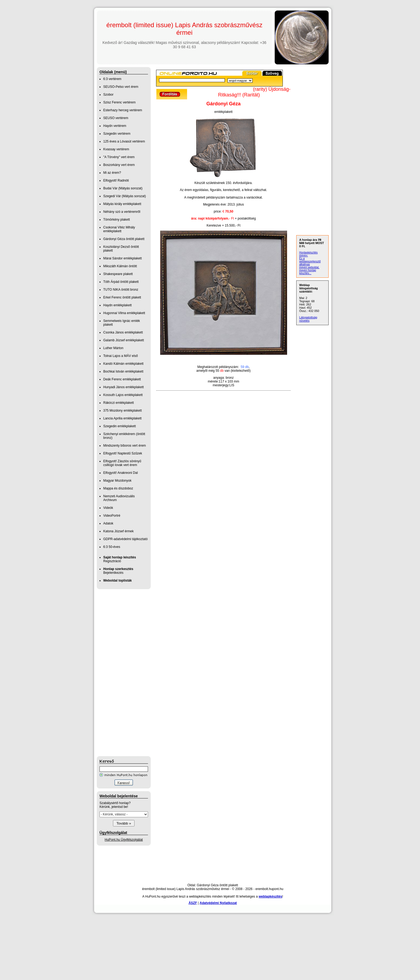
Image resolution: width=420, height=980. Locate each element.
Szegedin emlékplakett (120, 426)
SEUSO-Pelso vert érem (121, 87)
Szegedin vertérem (117, 134)
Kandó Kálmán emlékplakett (123, 364)
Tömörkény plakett (117, 220)
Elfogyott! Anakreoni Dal (121, 473)
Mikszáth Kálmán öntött (120, 266)
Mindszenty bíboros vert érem (125, 446)
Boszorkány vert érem (119, 165)
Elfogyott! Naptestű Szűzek (123, 453)
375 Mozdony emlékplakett (123, 411)
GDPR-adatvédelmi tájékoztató (125, 539)
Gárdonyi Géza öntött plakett (124, 239)
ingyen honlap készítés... (308, 272)
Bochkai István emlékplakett (123, 371)
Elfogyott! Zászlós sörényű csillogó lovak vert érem (122, 463)
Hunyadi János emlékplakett (123, 387)
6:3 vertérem (112, 79)
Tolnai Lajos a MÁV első (121, 356)
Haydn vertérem (115, 126)
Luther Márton (113, 348)
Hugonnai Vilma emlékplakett (124, 313)
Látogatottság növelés (308, 319)
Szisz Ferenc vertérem (119, 102)
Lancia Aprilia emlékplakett (122, 418)
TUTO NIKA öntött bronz (121, 290)
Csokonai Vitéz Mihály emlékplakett (119, 229)
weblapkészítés (270, 896)
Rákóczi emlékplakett (118, 403)
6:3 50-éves (112, 547)
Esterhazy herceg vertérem (123, 110)
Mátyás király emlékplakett (122, 204)
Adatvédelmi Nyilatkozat (218, 903)
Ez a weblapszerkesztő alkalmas (310, 261)
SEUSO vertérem (116, 118)
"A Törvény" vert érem (119, 157)
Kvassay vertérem (116, 149)
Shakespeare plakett (118, 274)
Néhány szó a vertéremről (122, 212)
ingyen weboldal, (309, 267)
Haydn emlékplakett (117, 305)
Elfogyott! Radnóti (116, 180)
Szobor (108, 95)
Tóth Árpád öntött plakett (121, 282)
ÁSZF (193, 903)
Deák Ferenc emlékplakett (122, 379)
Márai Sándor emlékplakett (123, 258)
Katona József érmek (118, 531)
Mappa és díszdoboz (118, 488)
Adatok (108, 523)
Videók (108, 508)
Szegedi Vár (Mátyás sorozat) (125, 196)
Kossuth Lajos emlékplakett (123, 395)
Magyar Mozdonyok (117, 481)
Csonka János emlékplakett (123, 332)
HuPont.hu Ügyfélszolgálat (124, 840)
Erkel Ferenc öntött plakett (122, 297)
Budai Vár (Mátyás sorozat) (123, 188)
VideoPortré (112, 516)
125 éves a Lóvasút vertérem (124, 141)
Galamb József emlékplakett (124, 340)
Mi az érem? (112, 173)
